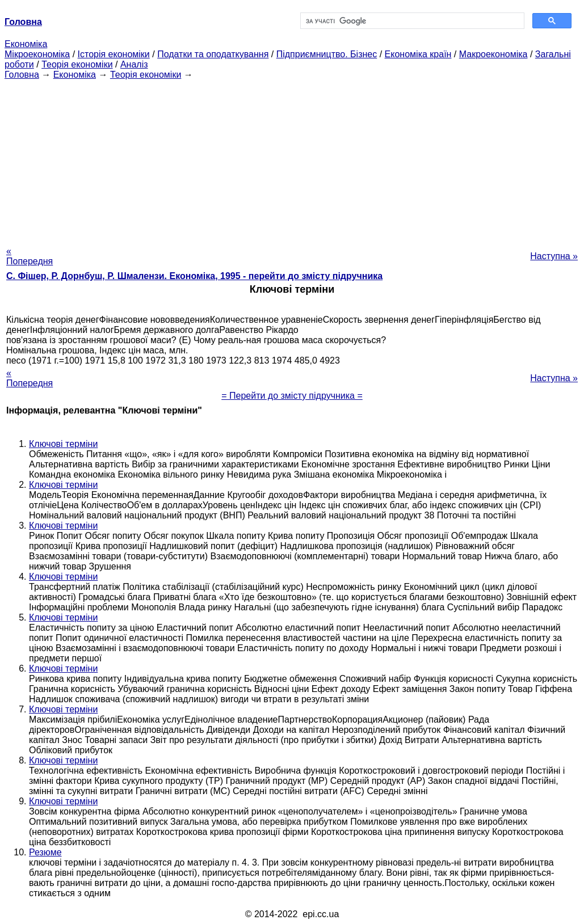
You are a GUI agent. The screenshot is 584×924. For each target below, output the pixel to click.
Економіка (26, 44)
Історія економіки (114, 54)
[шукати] (411, 21)
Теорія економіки (77, 64)
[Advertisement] (292, 159)
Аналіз (134, 64)
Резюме (45, 852)
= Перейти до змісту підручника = (292, 396)
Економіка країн (418, 54)
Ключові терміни (63, 444)
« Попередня (30, 256)
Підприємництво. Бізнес (327, 54)
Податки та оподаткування (213, 54)
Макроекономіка (493, 54)
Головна (22, 75)
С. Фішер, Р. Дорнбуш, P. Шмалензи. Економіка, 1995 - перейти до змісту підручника (194, 276)
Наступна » (554, 256)
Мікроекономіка (37, 54)
